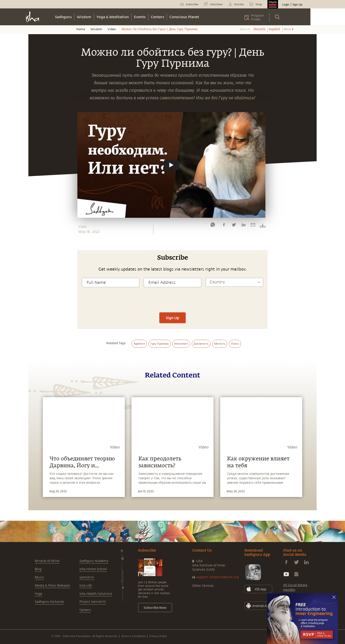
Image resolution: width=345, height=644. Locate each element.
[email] (253, 226)
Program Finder (258, 18)
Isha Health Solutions (96, 594)
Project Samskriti (93, 602)
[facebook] (224, 226)
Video (112, 29)
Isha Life (86, 586)
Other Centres (203, 586)
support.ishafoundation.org (218, 577)
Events (140, 17)
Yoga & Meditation (113, 17)
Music (39, 577)
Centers (158, 17)
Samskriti (87, 577)
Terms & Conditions (133, 636)
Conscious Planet (184, 17)
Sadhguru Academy (94, 561)
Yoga (38, 594)
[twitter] (234, 226)
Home (81, 29)
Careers (85, 610)
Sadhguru (63, 17)
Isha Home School (93, 569)
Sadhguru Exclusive (49, 602)
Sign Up (297, 4)
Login (286, 4)
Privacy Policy (158, 636)
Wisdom (84, 17)
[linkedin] (243, 226)
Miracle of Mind (47, 561)
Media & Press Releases (53, 586)
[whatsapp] (213, 226)
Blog (38, 569)
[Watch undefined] (171, 165)
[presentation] (172, 299)
